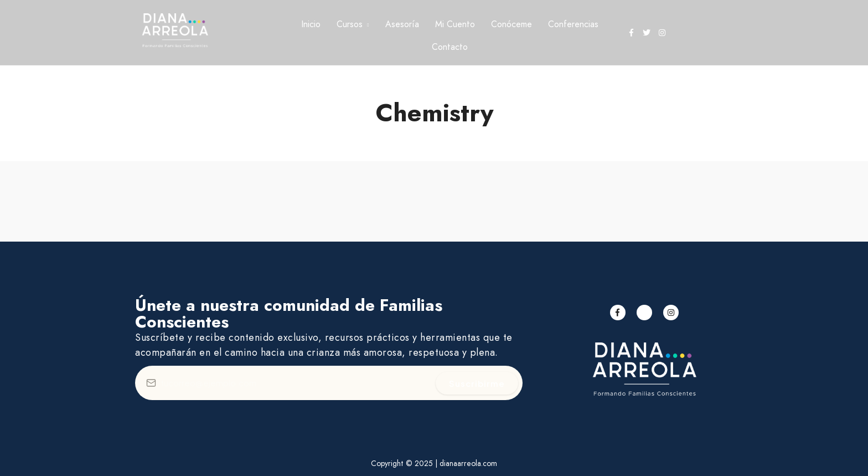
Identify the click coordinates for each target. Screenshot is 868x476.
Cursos (350, 24)
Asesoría (402, 24)
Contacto (450, 47)
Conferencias (573, 24)
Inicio (311, 24)
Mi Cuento (455, 24)
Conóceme (512, 24)
